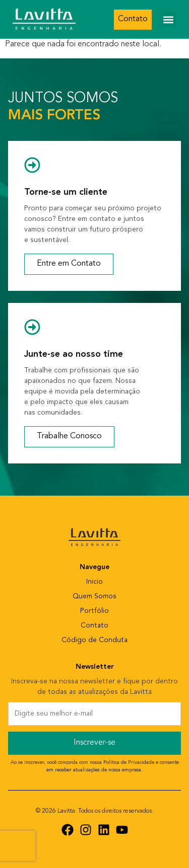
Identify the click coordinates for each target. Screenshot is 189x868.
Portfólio (94, 611)
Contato (94, 626)
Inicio (94, 582)
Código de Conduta (94, 640)
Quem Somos (94, 597)
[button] (168, 19)
